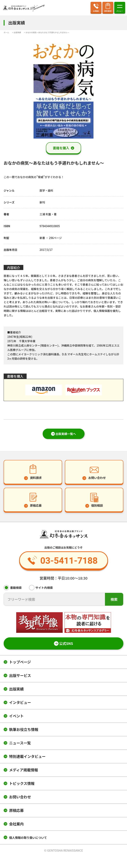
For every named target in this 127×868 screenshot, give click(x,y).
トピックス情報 (22, 783)
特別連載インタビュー (27, 756)
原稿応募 (16, 810)
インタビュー (20, 702)
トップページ (20, 662)
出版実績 (16, 689)
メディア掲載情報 (24, 770)
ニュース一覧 (20, 743)
